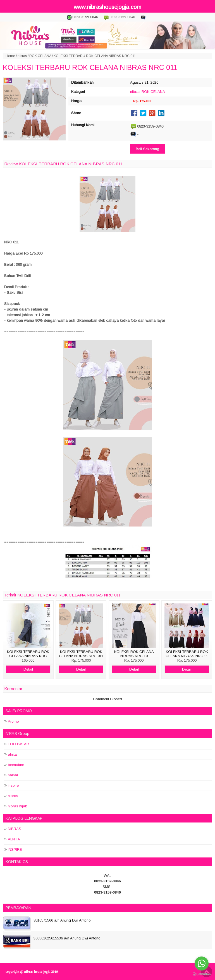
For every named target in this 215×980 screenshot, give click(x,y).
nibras (22, 56)
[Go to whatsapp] (202, 963)
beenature (16, 765)
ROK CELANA (40, 56)
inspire (13, 785)
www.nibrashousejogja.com (107, 7)
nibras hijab (18, 806)
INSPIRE (15, 849)
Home (10, 56)
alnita (12, 754)
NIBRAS (15, 829)
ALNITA (14, 839)
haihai (13, 775)
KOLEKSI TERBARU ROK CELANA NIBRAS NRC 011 (90, 67)
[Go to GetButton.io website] (202, 974)
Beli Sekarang (147, 149)
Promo (13, 721)
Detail (28, 669)
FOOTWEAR (18, 744)
